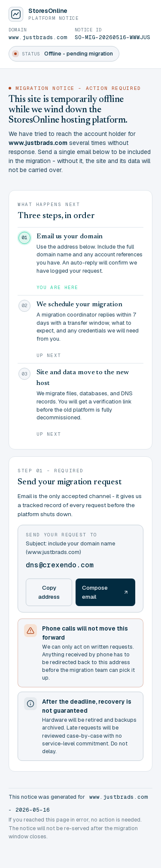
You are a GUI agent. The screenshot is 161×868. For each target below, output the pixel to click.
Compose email (105, 592)
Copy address (49, 592)
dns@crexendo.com (59, 565)
